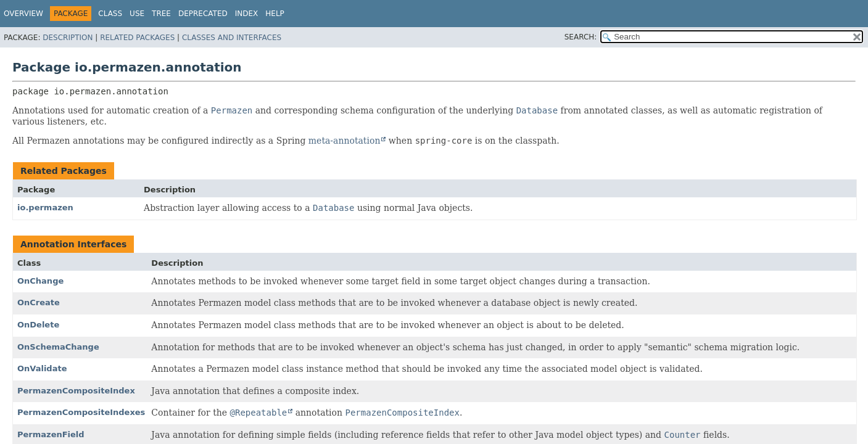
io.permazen (45, 208)
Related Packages (137, 38)
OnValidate (42, 368)
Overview (23, 14)
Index (247, 14)
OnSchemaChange (58, 347)
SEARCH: (581, 37)
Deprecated (203, 14)
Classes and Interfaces (232, 38)
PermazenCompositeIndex (76, 391)
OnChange (40, 281)
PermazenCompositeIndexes (81, 412)
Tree (161, 14)
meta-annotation (345, 141)
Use (137, 14)
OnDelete (38, 325)
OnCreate (39, 302)
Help (275, 14)
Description (68, 38)
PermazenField (51, 434)
